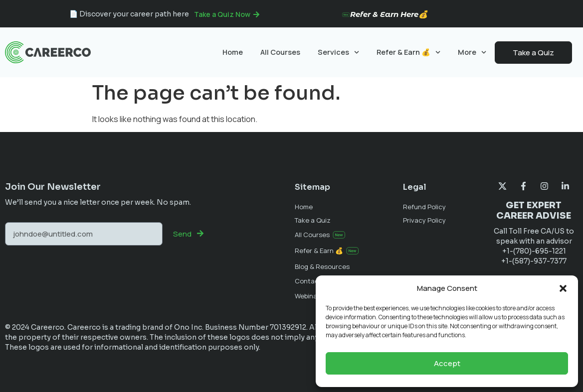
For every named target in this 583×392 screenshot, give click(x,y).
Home (233, 52)
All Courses (280, 52)
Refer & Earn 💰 (408, 52)
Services (338, 52)
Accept (447, 363)
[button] (563, 288)
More (472, 52)
